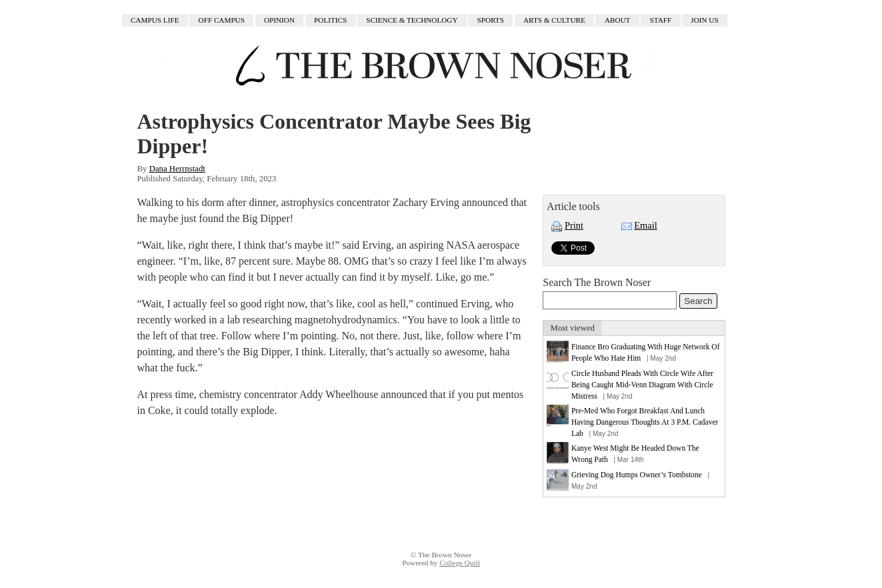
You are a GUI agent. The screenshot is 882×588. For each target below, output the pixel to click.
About (618, 21)
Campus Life (155, 21)
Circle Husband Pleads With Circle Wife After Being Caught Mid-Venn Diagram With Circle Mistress (642, 385)
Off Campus (222, 21)
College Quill (460, 563)
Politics (330, 21)
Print (574, 225)
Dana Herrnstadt (177, 169)
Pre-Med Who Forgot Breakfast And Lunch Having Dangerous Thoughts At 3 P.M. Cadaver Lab (645, 422)
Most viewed (573, 328)
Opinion (279, 21)
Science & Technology (412, 21)
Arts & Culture (554, 21)
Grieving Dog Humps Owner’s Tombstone (637, 475)
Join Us (704, 21)
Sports (491, 21)
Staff (661, 21)
